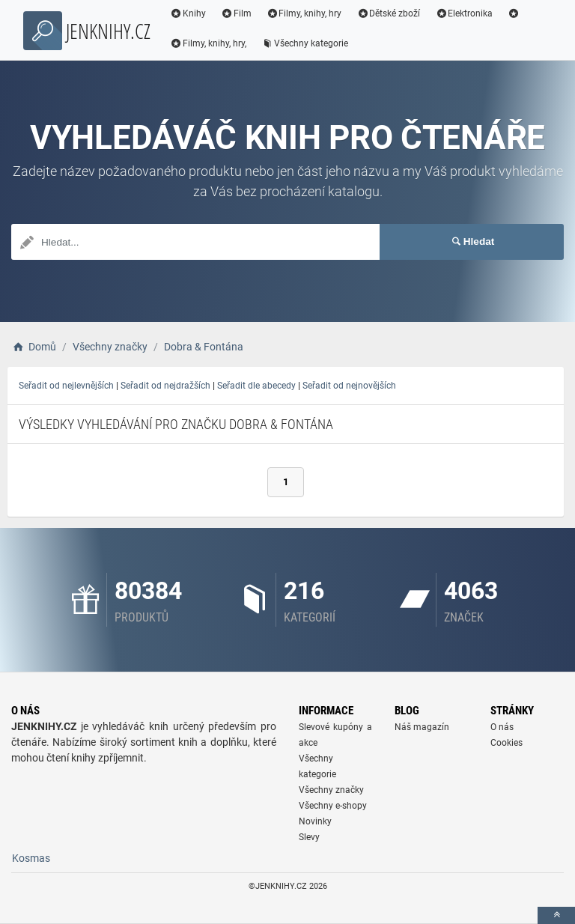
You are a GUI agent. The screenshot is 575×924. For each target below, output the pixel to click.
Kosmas (31, 858)
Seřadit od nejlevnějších (66, 386)
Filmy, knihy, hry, (208, 43)
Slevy (309, 837)
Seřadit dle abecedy (256, 386)
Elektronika (464, 13)
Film (236, 13)
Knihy (188, 13)
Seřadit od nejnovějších (349, 386)
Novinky (315, 821)
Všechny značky (331, 790)
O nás (502, 727)
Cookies (506, 743)
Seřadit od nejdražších (165, 386)
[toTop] (556, 915)
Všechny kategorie (305, 43)
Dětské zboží (388, 13)
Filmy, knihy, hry (304, 13)
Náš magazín (422, 727)
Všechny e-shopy (333, 806)
